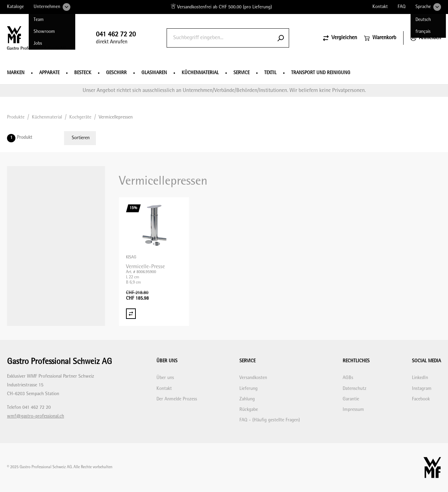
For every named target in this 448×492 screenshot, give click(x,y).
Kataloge (15, 7)
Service (241, 73)
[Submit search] (281, 38)
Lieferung (248, 389)
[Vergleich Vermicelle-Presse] (131, 314)
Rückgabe (249, 410)
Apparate (49, 73)
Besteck (83, 73)
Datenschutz (355, 389)
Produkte (16, 117)
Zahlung (247, 399)
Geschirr (116, 73)
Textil (270, 73)
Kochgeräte (80, 117)
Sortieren (81, 138)
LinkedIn (420, 378)
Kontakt (380, 7)
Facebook (421, 399)
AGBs (348, 378)
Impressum (353, 410)
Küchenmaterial (200, 73)
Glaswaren (154, 73)
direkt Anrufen (116, 38)
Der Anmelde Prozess (177, 399)
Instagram (422, 389)
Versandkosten (253, 378)
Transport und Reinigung (321, 73)
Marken (16, 73)
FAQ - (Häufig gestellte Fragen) (270, 420)
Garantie (351, 399)
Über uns (165, 378)
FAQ (402, 7)
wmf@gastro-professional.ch (36, 416)
